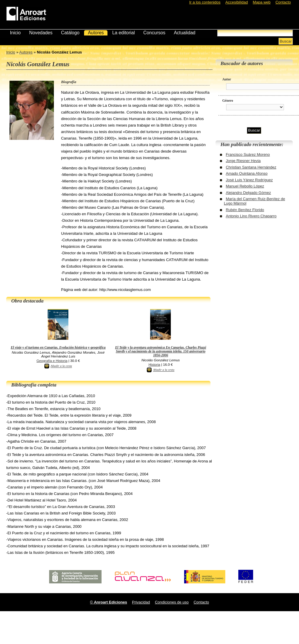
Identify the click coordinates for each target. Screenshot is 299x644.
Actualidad (185, 33)
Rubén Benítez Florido (245, 210)
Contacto (283, 2)
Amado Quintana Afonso (247, 173)
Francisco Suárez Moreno (248, 154)
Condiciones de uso (172, 602)
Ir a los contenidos (205, 2)
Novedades (41, 33)
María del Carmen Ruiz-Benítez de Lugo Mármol (254, 201)
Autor (227, 79)
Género (228, 101)
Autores (96, 33)
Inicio (15, 33)
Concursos (154, 33)
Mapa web (262, 2)
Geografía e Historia (52, 361)
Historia (155, 364)
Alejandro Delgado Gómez (248, 193)
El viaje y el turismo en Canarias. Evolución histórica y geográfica (58, 348)
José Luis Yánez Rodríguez (249, 180)
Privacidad (141, 602)
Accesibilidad (237, 2)
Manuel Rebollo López (245, 186)
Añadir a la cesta (61, 366)
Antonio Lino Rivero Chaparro (251, 216)
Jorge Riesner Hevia (243, 161)
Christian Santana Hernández (251, 167)
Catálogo (70, 33)
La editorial (123, 33)
